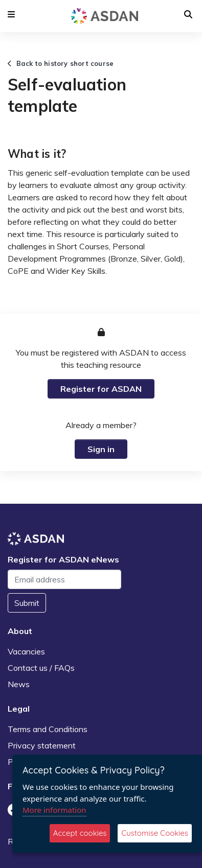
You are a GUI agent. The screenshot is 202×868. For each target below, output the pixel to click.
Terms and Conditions (48, 729)
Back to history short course (61, 63)
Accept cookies (80, 833)
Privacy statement (42, 745)
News (19, 684)
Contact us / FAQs (41, 668)
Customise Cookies (155, 833)
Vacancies (26, 651)
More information (54, 810)
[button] (11, 14)
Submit (27, 603)
